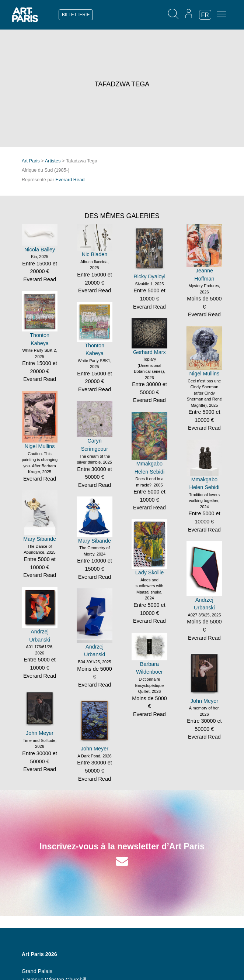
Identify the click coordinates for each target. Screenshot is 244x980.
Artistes (53, 161)
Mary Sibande (40, 539)
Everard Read (70, 180)
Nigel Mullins (205, 374)
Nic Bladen (95, 254)
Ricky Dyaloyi (149, 276)
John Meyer (204, 701)
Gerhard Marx (149, 352)
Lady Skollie (150, 572)
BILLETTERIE (76, 15)
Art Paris (31, 161)
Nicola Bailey (40, 250)
